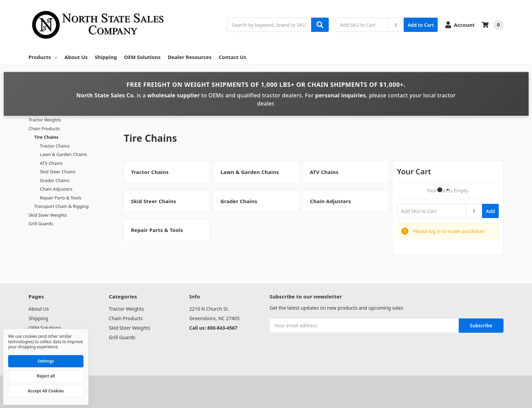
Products (43, 57)
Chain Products (44, 129)
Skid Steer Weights (48, 215)
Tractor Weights (45, 120)
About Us (76, 57)
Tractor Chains (55, 146)
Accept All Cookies (46, 391)
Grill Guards (41, 224)
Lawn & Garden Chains (63, 154)
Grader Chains (55, 180)
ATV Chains (51, 163)
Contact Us (232, 57)
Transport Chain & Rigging (62, 206)
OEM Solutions (142, 57)
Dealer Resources (189, 57)
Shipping (106, 57)
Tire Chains (46, 137)
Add (490, 211)
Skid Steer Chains (58, 172)
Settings (46, 361)
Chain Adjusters (56, 189)
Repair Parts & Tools (61, 198)
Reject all (46, 376)
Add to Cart (421, 25)
